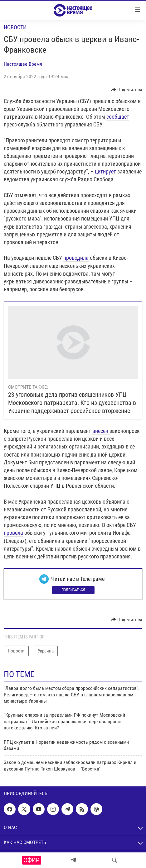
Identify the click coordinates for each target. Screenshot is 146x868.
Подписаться (73, 590)
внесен (100, 431)
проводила (76, 258)
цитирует (106, 171)
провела (13, 533)
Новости (15, 27)
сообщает (118, 117)
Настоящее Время (23, 64)
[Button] (127, 90)
